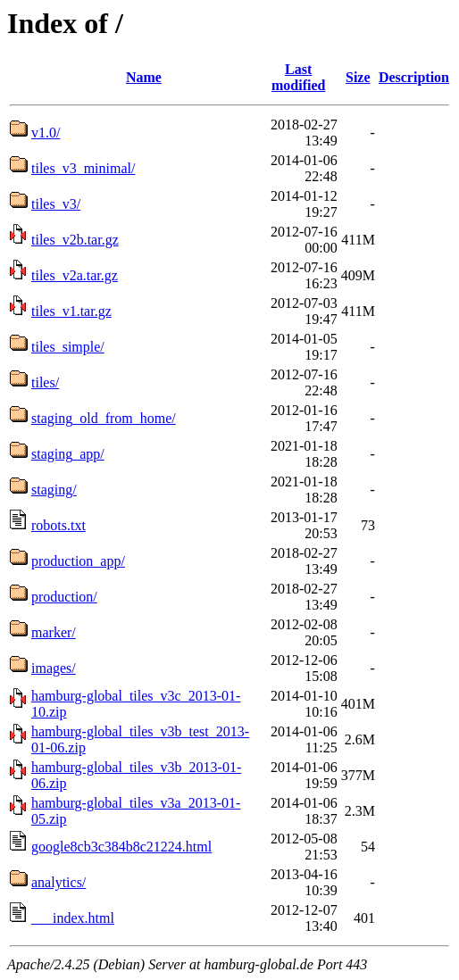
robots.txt (58, 525)
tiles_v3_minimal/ (83, 168)
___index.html (73, 918)
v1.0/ (46, 133)
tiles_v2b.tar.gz (75, 240)
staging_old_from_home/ (104, 418)
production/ (64, 597)
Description (414, 77)
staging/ (54, 490)
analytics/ (58, 882)
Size (358, 77)
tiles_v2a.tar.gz (75, 275)
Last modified (298, 77)
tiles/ (45, 382)
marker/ (54, 632)
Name (144, 77)
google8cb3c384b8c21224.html (121, 847)
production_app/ (78, 561)
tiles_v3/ (56, 204)
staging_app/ (68, 454)
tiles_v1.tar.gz (71, 311)
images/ (54, 668)
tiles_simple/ (68, 347)
